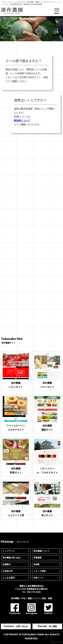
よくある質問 (9, 578)
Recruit (47, 626)
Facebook (15, 609)
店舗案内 (7, 564)
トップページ (9, 551)
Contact (16, 626)
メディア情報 (39, 571)
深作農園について (41, 551)
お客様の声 (8, 571)
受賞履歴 (37, 558)
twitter (48, 609)
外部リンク (38, 578)
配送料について (23, 120)
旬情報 (36, 564)
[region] (32, 29)
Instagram (32, 609)
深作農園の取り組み (12, 558)
